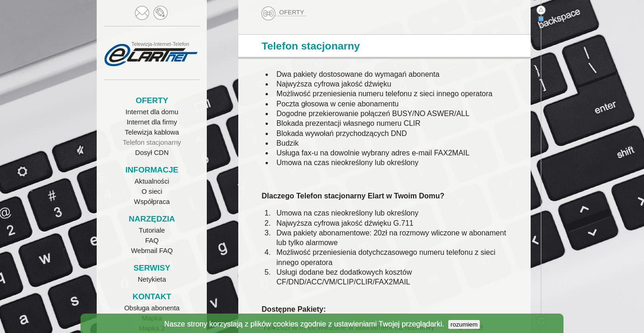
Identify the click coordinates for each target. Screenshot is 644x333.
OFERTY (284, 12)
